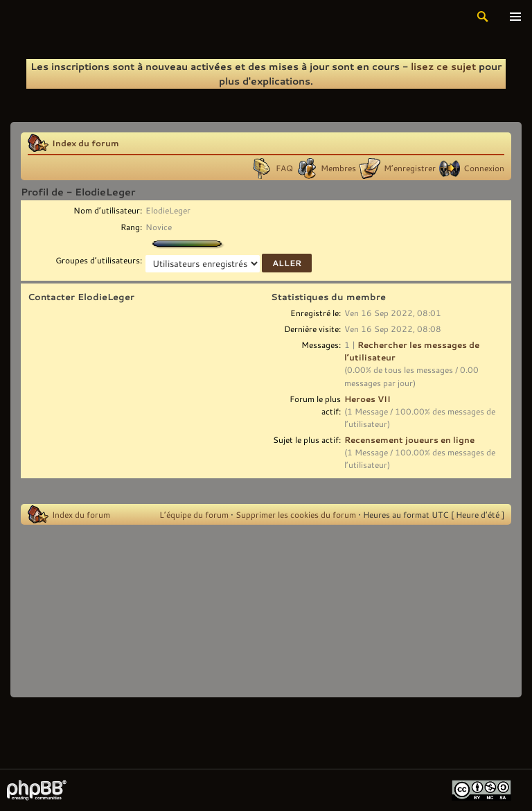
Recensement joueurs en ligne (409, 439)
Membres (338, 168)
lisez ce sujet (443, 66)
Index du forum (86, 143)
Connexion (484, 168)
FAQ (284, 168)
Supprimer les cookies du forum (296, 514)
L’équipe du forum (194, 514)
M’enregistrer (410, 168)
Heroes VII (367, 399)
